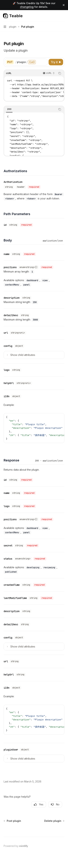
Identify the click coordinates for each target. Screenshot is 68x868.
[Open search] (56, 16)
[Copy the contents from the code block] (60, 73)
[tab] (9, 109)
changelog (27, 7)
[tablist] (30, 109)
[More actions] (63, 16)
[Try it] (56, 62)
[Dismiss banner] (64, 5)
